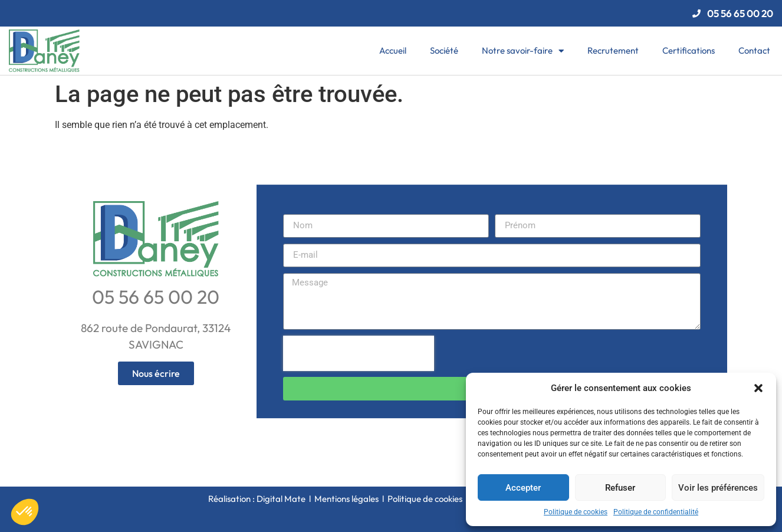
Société (444, 50)
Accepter (523, 488)
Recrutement (613, 50)
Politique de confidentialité (656, 512)
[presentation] (359, 353)
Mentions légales (346, 499)
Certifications (689, 50)
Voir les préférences (718, 488)
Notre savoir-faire (523, 51)
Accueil (393, 50)
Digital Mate (281, 499)
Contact (754, 50)
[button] (758, 388)
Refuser (620, 488)
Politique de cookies (576, 512)
